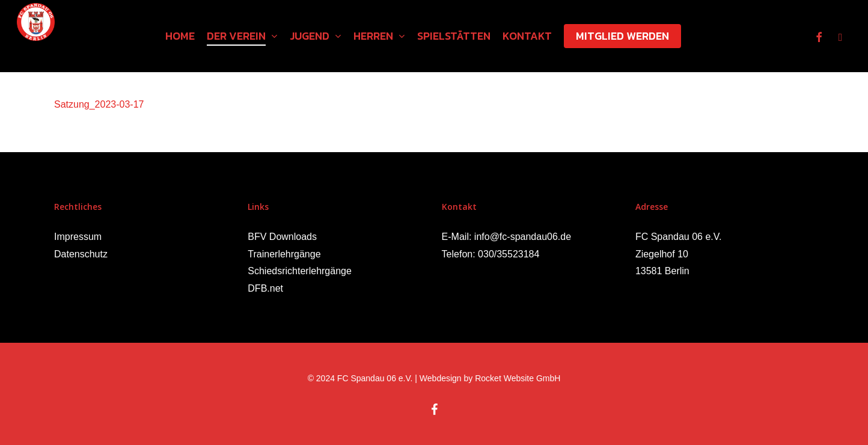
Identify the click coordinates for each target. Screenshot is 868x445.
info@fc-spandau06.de (523, 237)
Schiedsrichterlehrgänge (300, 271)
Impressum (78, 237)
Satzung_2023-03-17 (99, 104)
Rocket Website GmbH (518, 378)
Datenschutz (81, 254)
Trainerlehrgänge (284, 254)
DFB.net (265, 288)
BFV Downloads (282, 237)
